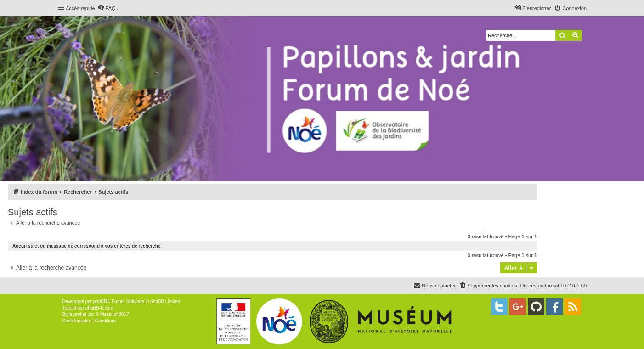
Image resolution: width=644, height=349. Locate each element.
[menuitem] (107, 8)
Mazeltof (109, 314)
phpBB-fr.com (99, 308)
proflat (80, 314)
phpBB (100, 301)
